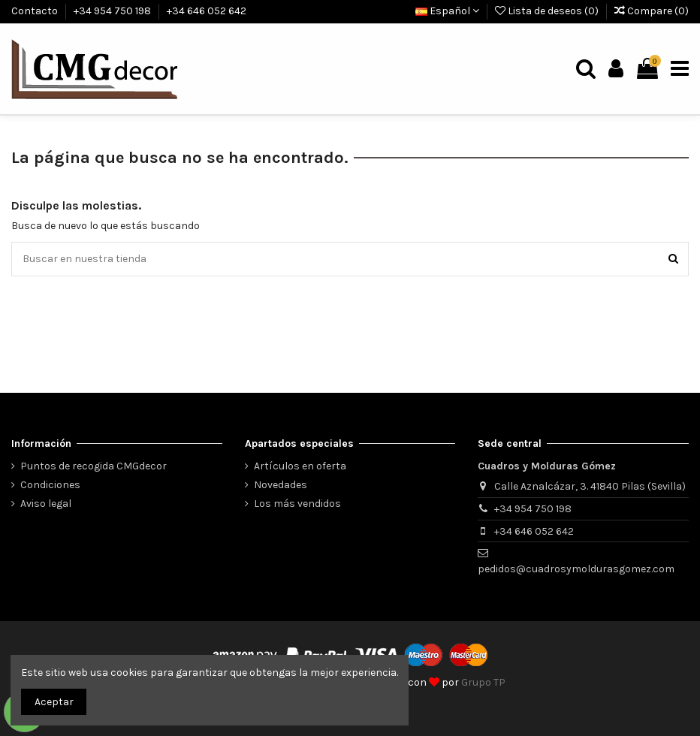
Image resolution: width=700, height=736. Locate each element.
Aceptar (54, 702)
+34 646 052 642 (207, 11)
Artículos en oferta (300, 466)
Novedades (281, 485)
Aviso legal (46, 504)
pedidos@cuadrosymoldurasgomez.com (576, 569)
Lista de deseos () (548, 11)
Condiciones (50, 485)
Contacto (36, 11)
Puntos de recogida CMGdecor (94, 466)
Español (447, 11)
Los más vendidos (297, 504)
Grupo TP (483, 682)
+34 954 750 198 (113, 11)
